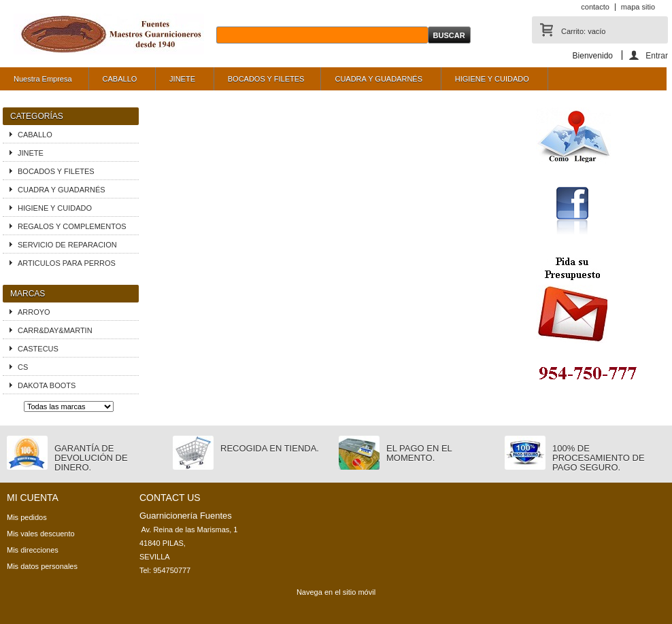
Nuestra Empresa (43, 79)
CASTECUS (38, 349)
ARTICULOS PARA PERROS (67, 263)
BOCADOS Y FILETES (266, 79)
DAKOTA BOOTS (47, 385)
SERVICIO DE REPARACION (67, 245)
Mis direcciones (33, 550)
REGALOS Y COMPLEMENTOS (72, 226)
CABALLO (118, 83)
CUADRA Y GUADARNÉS (376, 83)
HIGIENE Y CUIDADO (490, 83)
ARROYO (34, 312)
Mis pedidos (27, 517)
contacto (595, 7)
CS (23, 367)
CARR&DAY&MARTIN (55, 330)
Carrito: (583, 31)
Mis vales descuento (41, 534)
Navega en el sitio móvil (336, 592)
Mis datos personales (42, 566)
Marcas (28, 294)
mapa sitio (638, 7)
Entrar (657, 55)
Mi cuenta (33, 498)
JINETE (181, 83)
